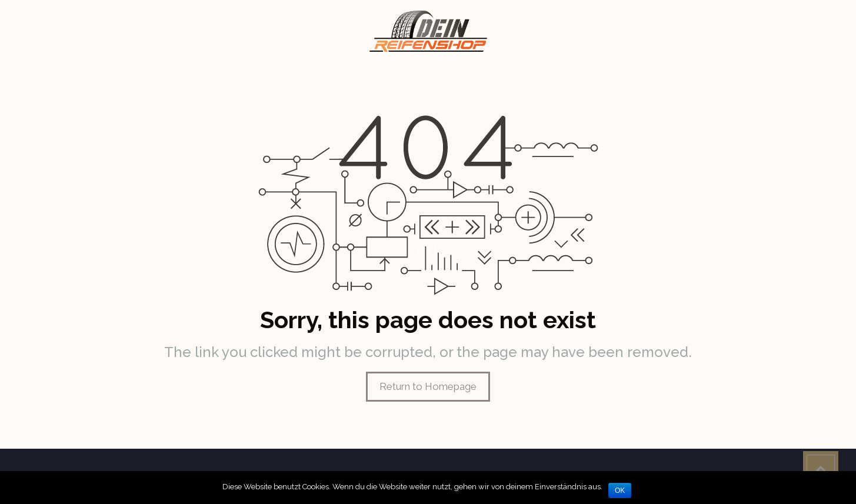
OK (620, 490)
